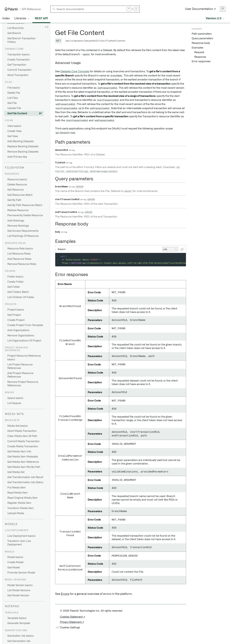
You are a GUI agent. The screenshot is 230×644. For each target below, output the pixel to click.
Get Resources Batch (20, 195)
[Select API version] (215, 19)
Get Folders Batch (18, 292)
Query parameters (202, 38)
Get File (12, 103)
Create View (14, 131)
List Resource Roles (19, 254)
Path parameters (202, 34)
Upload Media (16, 513)
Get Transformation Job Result (25, 477)
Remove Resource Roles (22, 264)
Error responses (201, 61)
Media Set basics (18, 426)
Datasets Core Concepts (75, 71)
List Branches (15, 28)
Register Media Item (19, 503)
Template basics (17, 618)
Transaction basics (18, 55)
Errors (65, 594)
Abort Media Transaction (22, 431)
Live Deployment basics (21, 536)
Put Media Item (17, 488)
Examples (197, 48)
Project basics (16, 310)
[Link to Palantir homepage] (11, 9)
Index (6, 19)
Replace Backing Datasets (23, 146)
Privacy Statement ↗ (72, 622)
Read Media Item (18, 493)
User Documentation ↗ (200, 9)
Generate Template (19, 623)
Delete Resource (17, 185)
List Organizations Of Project (24, 341)
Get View (13, 136)
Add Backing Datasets (21, 141)
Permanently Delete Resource (25, 215)
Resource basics (17, 180)
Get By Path (14, 200)
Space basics (15, 398)
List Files (13, 98)
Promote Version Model (21, 573)
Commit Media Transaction (23, 441)
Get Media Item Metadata (23, 457)
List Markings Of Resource (23, 236)
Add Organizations (18, 330)
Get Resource (15, 190)
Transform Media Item (21, 508)
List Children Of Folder (21, 297)
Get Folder (14, 287)
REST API (41, 19)
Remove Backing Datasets (23, 152)
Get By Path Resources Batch (25, 205)
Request (199, 52)
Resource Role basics (20, 249)
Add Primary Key (17, 157)
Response (200, 57)
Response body (201, 43)
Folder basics (15, 277)
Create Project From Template (25, 325)
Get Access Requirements (23, 231)
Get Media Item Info (19, 452)
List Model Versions (19, 590)
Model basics (15, 557)
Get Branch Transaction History (21, 40)
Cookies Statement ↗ (72, 617)
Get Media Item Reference (23, 462)
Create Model (15, 562)
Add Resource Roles (19, 259)
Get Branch (14, 33)
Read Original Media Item (23, 498)
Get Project (14, 315)
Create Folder (15, 282)
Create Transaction (19, 60)
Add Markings (16, 221)
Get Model (14, 568)
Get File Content (17, 113)
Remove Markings (18, 226)
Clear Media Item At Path (22, 436)
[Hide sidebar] (46, 27)
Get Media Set (16, 472)
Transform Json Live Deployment (19, 543)
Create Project (16, 320)
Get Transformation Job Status (25, 482)
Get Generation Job (19, 641)
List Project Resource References (20, 366)
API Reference (31, 9)
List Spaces (14, 403)
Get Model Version (18, 595)
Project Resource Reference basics (24, 358)
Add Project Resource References (20, 375)
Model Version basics (20, 585)
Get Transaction (17, 65)
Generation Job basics (21, 636)
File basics (14, 88)
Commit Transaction (19, 70)
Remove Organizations (21, 336)
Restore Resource (18, 210)
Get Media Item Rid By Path (24, 467)
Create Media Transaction (23, 446)
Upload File (14, 108)
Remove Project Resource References (23, 384)
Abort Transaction (18, 75)
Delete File (14, 93)
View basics (14, 126)
